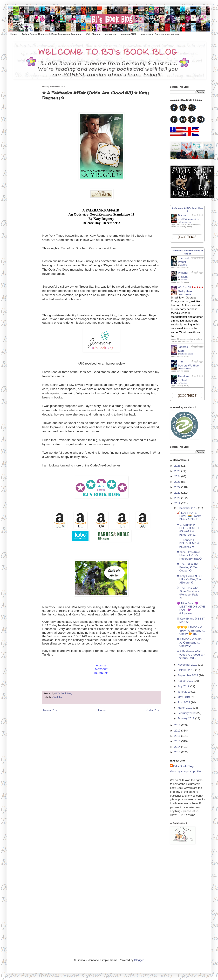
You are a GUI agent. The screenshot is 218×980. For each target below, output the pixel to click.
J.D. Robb (184, 383)
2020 (178, 498)
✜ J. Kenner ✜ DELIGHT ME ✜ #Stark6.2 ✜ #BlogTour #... (188, 530)
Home (14, 34)
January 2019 (186, 718)
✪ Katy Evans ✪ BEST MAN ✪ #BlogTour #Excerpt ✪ (191, 579)
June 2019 (184, 692)
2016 (178, 736)
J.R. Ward (184, 280)
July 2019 (184, 686)
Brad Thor (184, 265)
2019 (178, 503)
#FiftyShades (93, 34)
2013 (178, 752)
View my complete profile (185, 772)
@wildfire (58, 697)
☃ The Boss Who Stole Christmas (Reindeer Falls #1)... (188, 593)
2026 (178, 466)
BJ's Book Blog (183, 766)
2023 (178, 482)
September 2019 (188, 675)
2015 (178, 741)
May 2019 (184, 697)
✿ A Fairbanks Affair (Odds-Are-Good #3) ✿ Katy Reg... (191, 655)
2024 (178, 476)
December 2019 (188, 508)
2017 (178, 731)
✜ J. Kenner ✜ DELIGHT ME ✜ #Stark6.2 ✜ (188, 543)
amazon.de (110, 34)
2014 (178, 747)
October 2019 (186, 670)
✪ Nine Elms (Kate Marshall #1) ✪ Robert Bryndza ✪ (189, 555)
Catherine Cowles (187, 354)
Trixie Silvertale (186, 222)
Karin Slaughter (186, 295)
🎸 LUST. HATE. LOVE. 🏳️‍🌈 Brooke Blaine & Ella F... (189, 516)
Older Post (153, 710)
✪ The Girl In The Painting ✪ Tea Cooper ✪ (187, 567)
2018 (178, 725)
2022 (178, 487)
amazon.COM (129, 34)
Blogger (139, 960)
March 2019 (185, 708)
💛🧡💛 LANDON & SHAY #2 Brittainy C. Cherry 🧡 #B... (191, 631)
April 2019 (184, 702)
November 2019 (188, 665)
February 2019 (187, 713)
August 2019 (186, 681)
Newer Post (50, 710)
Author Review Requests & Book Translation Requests (51, 34)
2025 (178, 471)
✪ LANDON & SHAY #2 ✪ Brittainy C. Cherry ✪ (189, 643)
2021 (178, 493)
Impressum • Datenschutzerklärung (160, 34)
